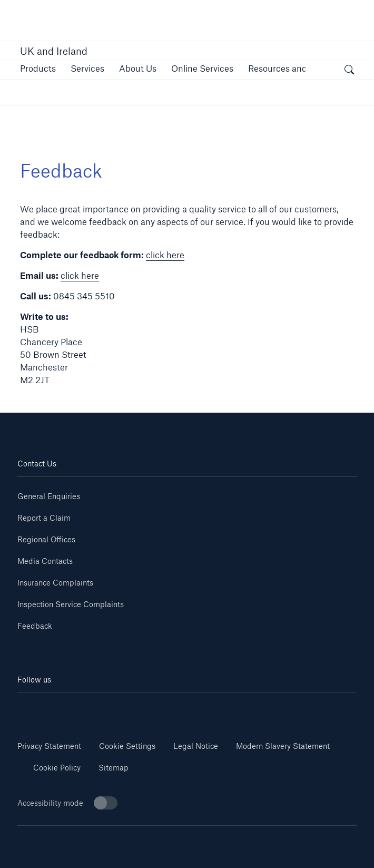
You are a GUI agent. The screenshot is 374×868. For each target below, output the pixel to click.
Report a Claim (44, 518)
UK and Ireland (54, 51)
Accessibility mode (67, 803)
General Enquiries (49, 496)
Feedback (35, 626)
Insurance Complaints (55, 583)
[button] (38, 68)
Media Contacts (45, 561)
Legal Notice (196, 746)
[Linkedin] (46, 709)
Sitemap (114, 768)
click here (165, 255)
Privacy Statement (49, 746)
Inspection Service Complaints (71, 604)
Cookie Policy (57, 768)
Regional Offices (46, 539)
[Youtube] (102, 709)
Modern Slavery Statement (283, 746)
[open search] (349, 71)
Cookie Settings (127, 746)
